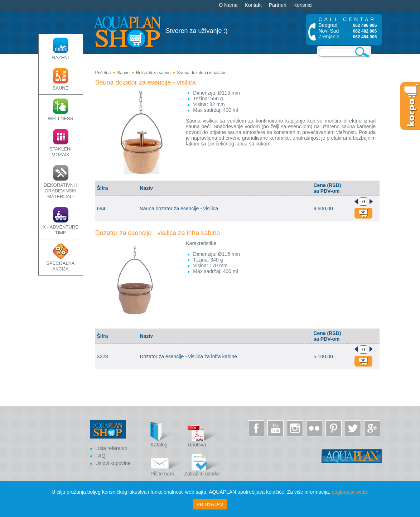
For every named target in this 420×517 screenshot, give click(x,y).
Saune (123, 73)
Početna (103, 73)
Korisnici (303, 5)
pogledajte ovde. (350, 492)
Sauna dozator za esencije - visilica (145, 82)
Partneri (278, 5)
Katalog (166, 435)
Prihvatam (210, 504)
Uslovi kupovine (113, 463)
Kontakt (253, 5)
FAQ (101, 456)
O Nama (228, 5)
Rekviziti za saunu (153, 73)
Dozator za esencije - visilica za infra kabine (157, 233)
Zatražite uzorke (203, 464)
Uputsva (204, 435)
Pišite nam (166, 464)
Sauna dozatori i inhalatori (202, 73)
